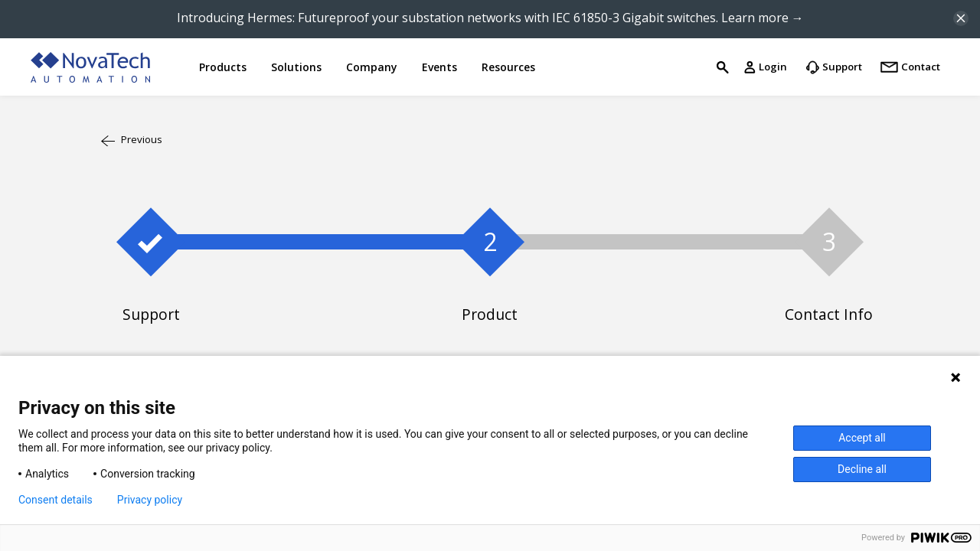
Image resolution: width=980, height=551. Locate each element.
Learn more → (763, 18)
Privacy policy (150, 500)
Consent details (56, 500)
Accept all (862, 438)
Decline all (862, 469)
